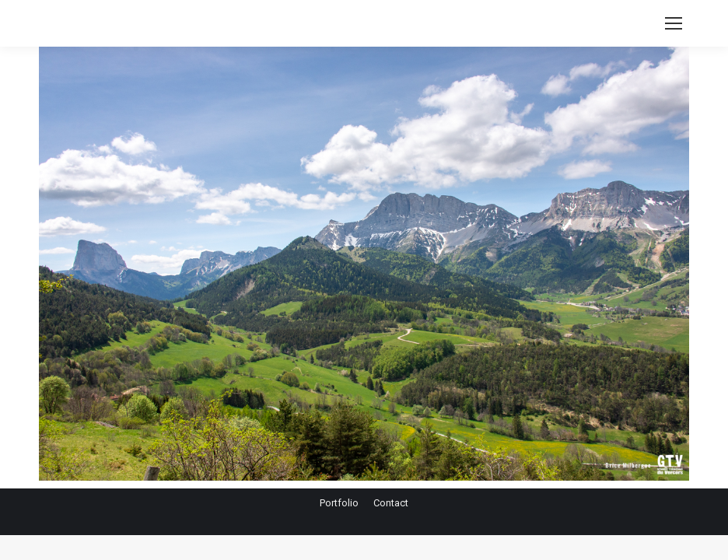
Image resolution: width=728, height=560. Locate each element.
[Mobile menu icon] (674, 23)
